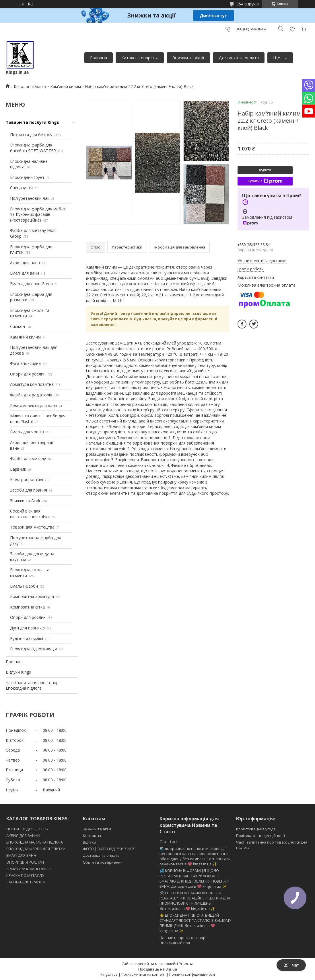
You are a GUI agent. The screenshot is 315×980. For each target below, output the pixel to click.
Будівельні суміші (27, 638)
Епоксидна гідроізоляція (33, 649)
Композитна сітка (27, 607)
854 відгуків (248, 4)
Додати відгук (292, 29)
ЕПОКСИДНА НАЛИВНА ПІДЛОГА (35, 842)
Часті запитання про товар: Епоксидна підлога (33, 685)
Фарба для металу (28, 458)
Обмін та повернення (103, 862)
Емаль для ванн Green (31, 284)
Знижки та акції (97, 829)
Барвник (18, 469)
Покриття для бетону (31, 135)
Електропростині (27, 479)
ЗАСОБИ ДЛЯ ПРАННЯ (26, 882)
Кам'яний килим (66, 86)
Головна (99, 58)
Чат (291, 965)
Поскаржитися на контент (143, 974)
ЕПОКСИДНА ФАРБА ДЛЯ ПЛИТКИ (36, 849)
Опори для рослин (28, 374)
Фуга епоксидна (25, 363)
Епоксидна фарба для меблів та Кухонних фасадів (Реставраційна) (38, 214)
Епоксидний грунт (27, 177)
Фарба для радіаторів (31, 395)
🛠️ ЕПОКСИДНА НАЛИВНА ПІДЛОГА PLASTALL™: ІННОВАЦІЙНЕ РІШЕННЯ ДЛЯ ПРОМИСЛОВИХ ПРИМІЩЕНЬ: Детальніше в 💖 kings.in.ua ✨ (195, 901)
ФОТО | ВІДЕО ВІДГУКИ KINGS (109, 849)
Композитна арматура (32, 596)
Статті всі (168, 842)
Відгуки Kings (18, 672)
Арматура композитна (32, 384)
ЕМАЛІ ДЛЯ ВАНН (21, 855)
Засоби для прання (29, 490)
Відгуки (90, 842)
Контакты (92, 836)
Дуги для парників (27, 628)
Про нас (13, 662)
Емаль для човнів (27, 432)
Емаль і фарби (24, 586)
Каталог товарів (138, 58)
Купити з (265, 181)
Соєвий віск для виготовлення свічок (30, 514)
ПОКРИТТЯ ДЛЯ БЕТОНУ (27, 829)
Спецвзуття (21, 188)
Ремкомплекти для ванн (34, 405)
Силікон (18, 326)
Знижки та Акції (188, 58)
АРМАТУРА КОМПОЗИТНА (29, 869)
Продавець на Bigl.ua (158, 969)
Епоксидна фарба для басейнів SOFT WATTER (33, 148)
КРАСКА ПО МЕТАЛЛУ (25, 875)
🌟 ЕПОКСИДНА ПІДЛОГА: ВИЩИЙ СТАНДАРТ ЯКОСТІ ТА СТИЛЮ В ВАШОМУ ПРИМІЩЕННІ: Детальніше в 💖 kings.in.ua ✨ (195, 923)
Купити (265, 170)
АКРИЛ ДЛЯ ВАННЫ (23, 836)
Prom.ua (186, 964)
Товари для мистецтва (32, 527)
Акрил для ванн (25, 263)
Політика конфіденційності (260, 836)
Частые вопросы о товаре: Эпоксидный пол (184, 940)
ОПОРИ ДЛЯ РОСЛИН (25, 862)
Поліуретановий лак (30, 198)
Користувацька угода (256, 829)
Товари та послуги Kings (32, 122)
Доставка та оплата (239, 58)
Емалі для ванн (25, 273)
